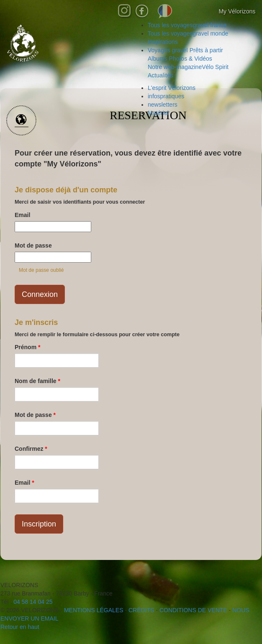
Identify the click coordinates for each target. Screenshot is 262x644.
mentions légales (94, 610)
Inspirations (163, 42)
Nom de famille (37, 381)
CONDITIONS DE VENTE (193, 610)
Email (22, 215)
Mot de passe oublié (41, 270)
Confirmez (31, 449)
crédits (141, 610)
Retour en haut (20, 627)
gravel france (187, 25)
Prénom (27, 347)
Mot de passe (33, 245)
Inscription (39, 524)
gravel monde (188, 33)
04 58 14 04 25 (33, 602)
